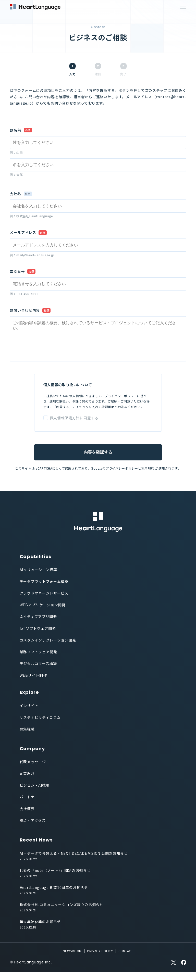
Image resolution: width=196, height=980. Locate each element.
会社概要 (27, 817)
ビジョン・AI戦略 (35, 793)
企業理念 (27, 782)
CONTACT (126, 959)
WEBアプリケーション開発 (43, 613)
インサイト (29, 714)
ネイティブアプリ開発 (38, 625)
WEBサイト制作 (33, 683)
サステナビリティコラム (40, 725)
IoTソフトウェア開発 (38, 636)
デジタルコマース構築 (38, 672)
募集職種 (27, 737)
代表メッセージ (33, 770)
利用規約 (148, 476)
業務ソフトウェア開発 (38, 660)
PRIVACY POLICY (100, 959)
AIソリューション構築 (38, 578)
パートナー (29, 805)
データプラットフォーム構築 (44, 589)
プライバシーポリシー (121, 404)
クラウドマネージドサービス (44, 601)
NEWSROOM (72, 959)
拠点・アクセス (33, 828)
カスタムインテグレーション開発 (48, 648)
